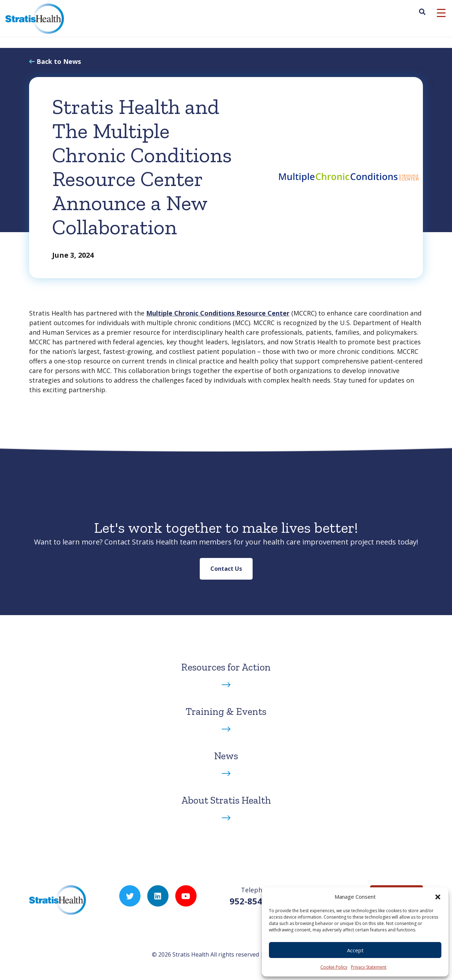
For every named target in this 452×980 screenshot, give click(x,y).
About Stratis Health (226, 800)
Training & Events (226, 711)
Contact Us (226, 569)
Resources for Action (226, 667)
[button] (438, 897)
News (226, 756)
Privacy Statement (369, 967)
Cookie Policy (334, 967)
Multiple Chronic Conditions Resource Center (218, 313)
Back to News (59, 61)
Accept (355, 950)
